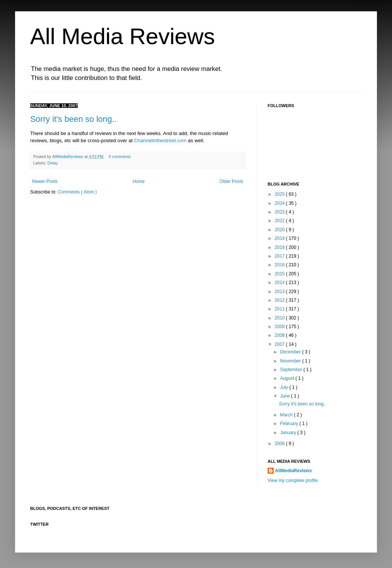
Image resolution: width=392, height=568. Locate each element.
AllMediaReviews (68, 157)
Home (139, 181)
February (290, 424)
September (292, 370)
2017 (280, 256)
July (285, 387)
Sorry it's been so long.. (73, 119)
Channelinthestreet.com (160, 140)
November (291, 361)
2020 (280, 230)
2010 (280, 318)
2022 (280, 221)
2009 (280, 327)
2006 (280, 444)
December (291, 352)
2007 (280, 344)
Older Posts (231, 181)
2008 (280, 335)
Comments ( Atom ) (77, 192)
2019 (280, 238)
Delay (53, 163)
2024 (280, 203)
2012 (280, 300)
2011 (280, 309)
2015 (280, 274)
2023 (280, 212)
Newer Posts (45, 181)
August (288, 378)
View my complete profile (293, 480)
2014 (280, 282)
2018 (280, 247)
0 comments (120, 157)
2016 (280, 265)
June (286, 396)
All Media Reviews (122, 36)
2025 (280, 194)
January (289, 433)
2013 (280, 292)
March (287, 415)
